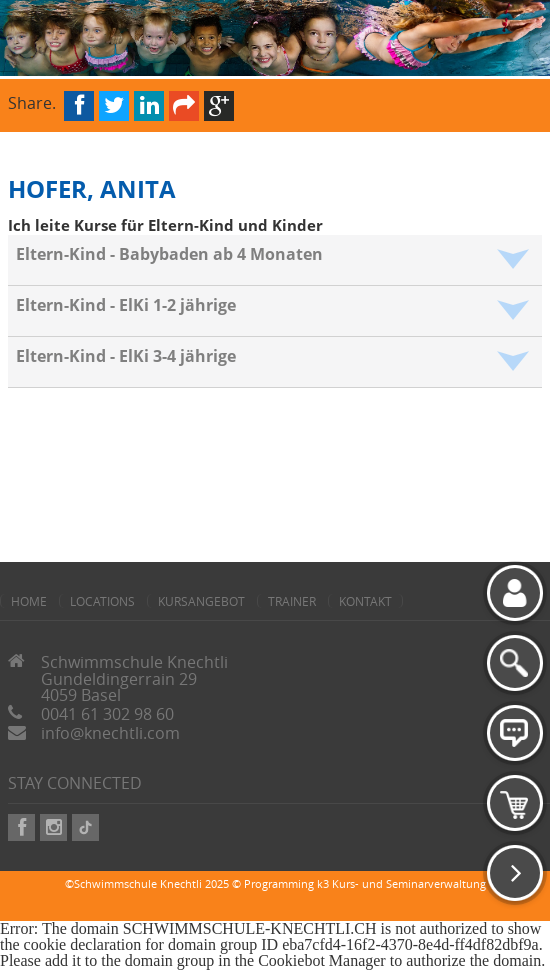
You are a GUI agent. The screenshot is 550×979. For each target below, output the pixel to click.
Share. (32, 101)
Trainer (292, 601)
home (29, 601)
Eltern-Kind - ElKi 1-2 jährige (126, 305)
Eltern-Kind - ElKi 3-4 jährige (126, 356)
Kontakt (365, 601)
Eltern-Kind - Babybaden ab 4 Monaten (169, 254)
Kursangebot (201, 601)
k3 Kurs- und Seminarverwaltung (401, 883)
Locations (102, 601)
